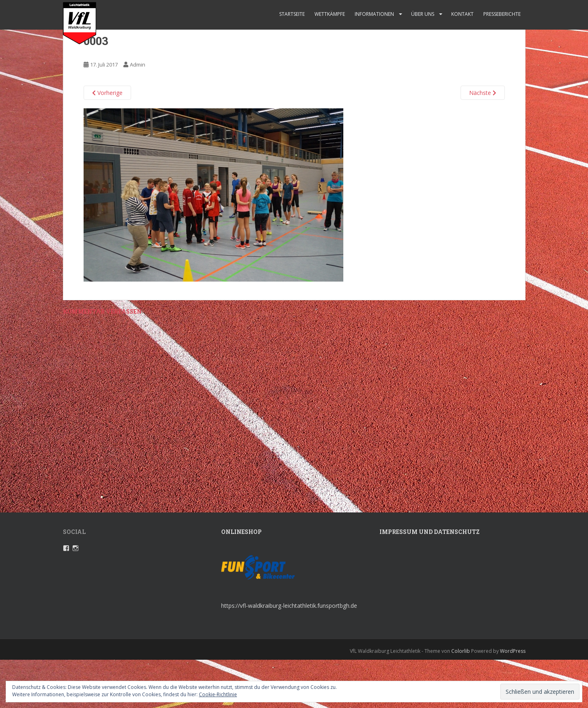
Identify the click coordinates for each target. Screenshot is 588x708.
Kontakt (462, 14)
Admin (138, 65)
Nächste (483, 93)
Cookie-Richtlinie (218, 694)
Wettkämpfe (330, 14)
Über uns (423, 14)
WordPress (513, 651)
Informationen (374, 14)
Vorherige (107, 93)
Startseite (292, 14)
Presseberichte (502, 14)
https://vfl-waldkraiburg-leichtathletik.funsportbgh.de (289, 606)
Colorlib (461, 651)
